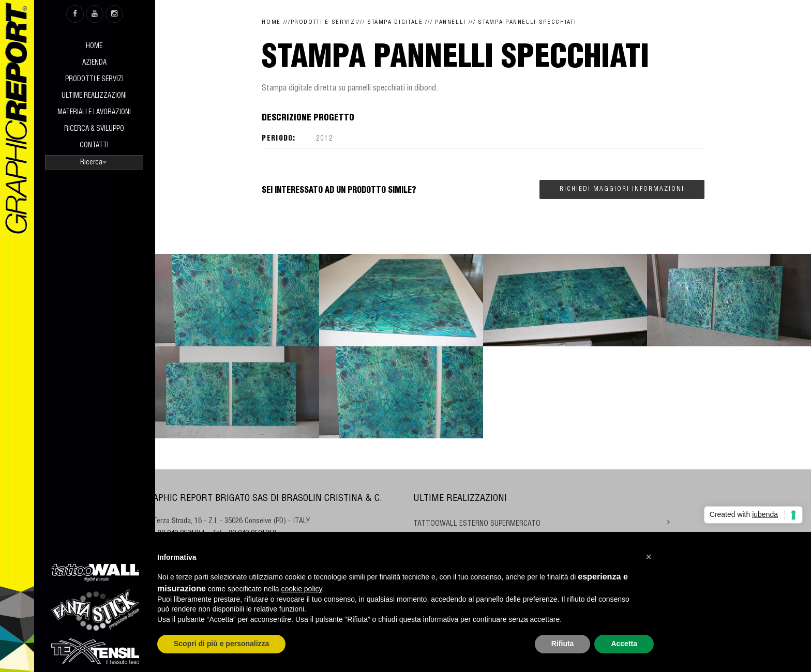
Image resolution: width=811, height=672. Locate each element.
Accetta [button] (624, 644)
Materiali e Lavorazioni (94, 113)
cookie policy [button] (301, 589)
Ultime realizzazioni (94, 96)
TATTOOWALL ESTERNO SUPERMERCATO (477, 524)
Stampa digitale (395, 22)
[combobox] (94, 162)
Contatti (94, 146)
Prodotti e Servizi (94, 80)
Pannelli (450, 22)
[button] (649, 557)
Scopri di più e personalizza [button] (221, 644)
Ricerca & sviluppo (94, 129)
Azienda (94, 63)
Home (94, 47)
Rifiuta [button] (563, 644)
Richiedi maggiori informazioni (622, 189)
